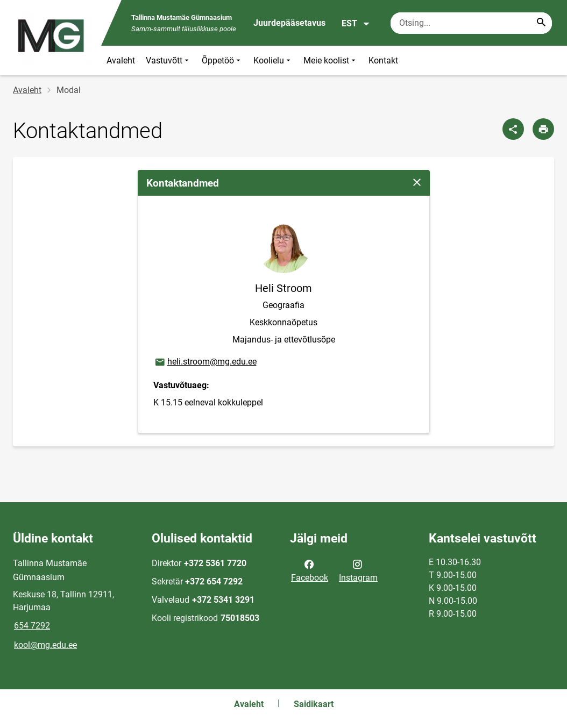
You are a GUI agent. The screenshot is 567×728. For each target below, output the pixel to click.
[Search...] (541, 23)
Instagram (358, 570)
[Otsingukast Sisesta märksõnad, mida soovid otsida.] (471, 23)
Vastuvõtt (168, 60)
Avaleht (121, 60)
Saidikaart (314, 704)
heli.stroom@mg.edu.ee (205, 362)
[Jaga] (513, 129)
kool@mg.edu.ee (45, 645)
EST (356, 24)
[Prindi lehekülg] (543, 129)
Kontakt (383, 60)
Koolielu (273, 60)
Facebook (310, 570)
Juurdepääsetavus (289, 23)
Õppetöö (222, 60)
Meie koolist (331, 60)
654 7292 (32, 626)
